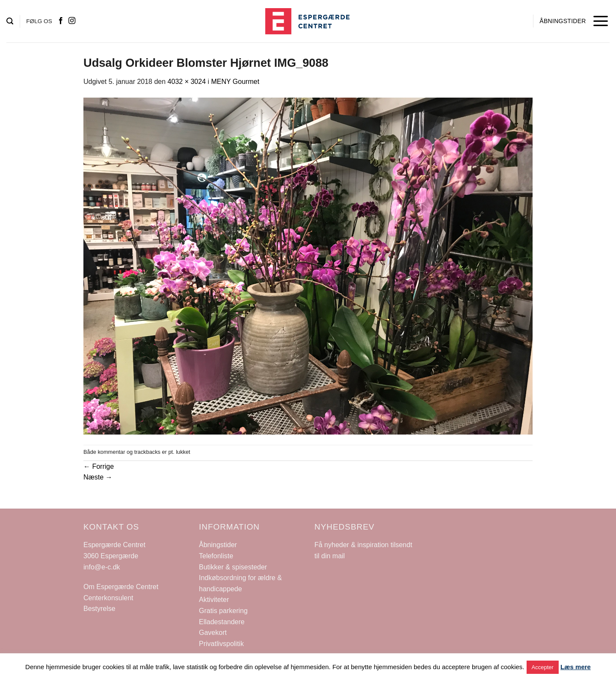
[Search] (10, 21)
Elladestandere (222, 622)
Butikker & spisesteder (233, 567)
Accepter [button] (543, 667)
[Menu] (601, 21)
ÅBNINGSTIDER (563, 21)
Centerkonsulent (108, 598)
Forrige (99, 466)
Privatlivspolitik (221, 644)
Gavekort (213, 633)
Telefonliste (216, 556)
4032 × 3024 (187, 82)
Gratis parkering (223, 611)
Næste (98, 477)
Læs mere (576, 667)
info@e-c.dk (102, 567)
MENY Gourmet (235, 82)
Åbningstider (218, 545)
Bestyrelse (99, 609)
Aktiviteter (214, 600)
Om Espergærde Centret (121, 587)
